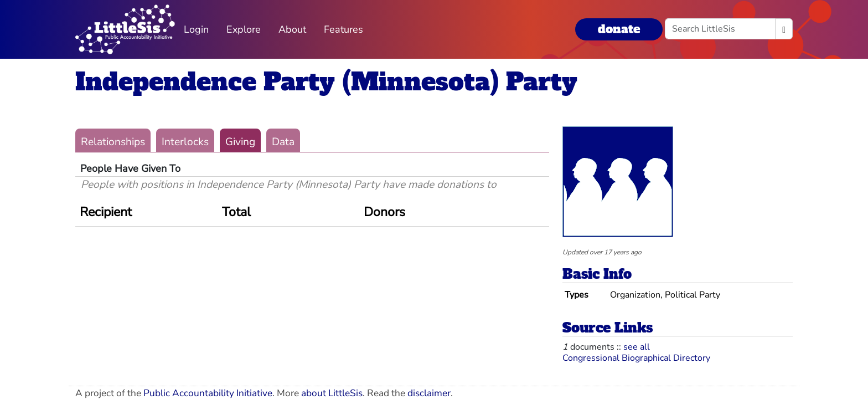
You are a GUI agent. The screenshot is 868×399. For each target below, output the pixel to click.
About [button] (292, 29)
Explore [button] (244, 29)
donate (619, 29)
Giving (240, 142)
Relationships (113, 142)
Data (283, 142)
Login (196, 29)
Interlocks (185, 142)
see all (637, 347)
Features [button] (343, 29)
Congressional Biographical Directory (636, 358)
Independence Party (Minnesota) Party (326, 82)
